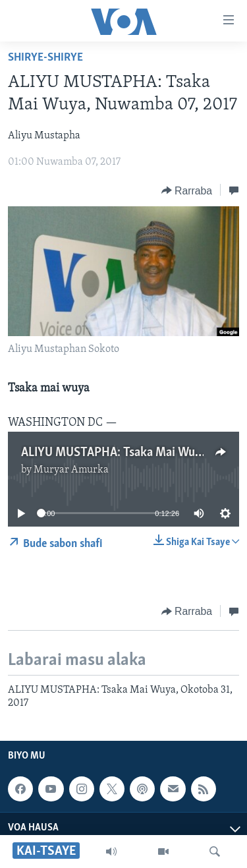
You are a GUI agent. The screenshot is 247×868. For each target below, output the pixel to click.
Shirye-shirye (45, 58)
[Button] (187, 190)
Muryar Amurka (71, 470)
